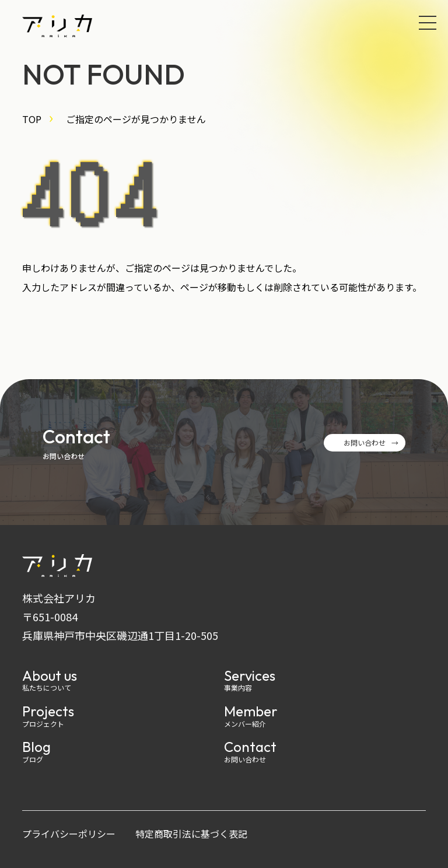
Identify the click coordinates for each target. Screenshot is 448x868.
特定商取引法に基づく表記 (191, 834)
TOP (32, 119)
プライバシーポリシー (69, 834)
